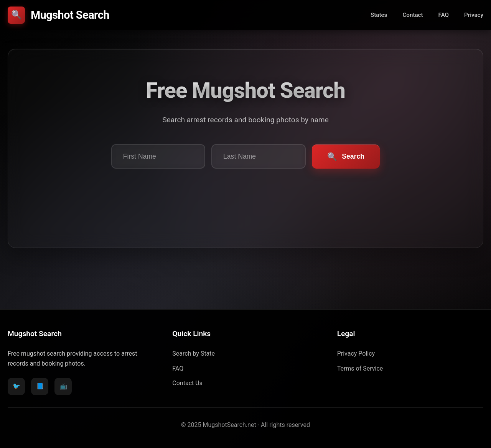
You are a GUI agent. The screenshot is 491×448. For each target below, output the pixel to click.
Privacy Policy (356, 354)
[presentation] (245, 196)
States (379, 15)
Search (346, 157)
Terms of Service (360, 368)
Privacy (474, 15)
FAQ (444, 15)
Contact (413, 15)
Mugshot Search (58, 15)
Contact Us (187, 383)
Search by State (194, 354)
